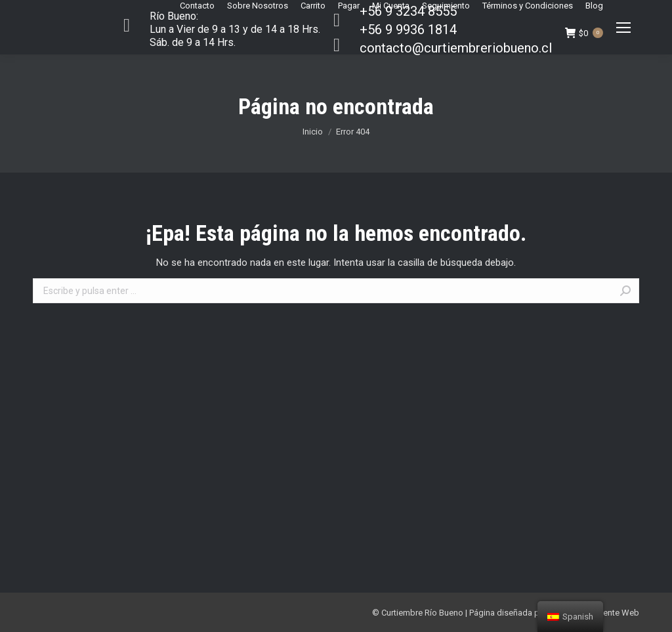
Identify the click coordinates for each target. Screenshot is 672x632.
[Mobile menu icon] (623, 28)
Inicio (313, 132)
